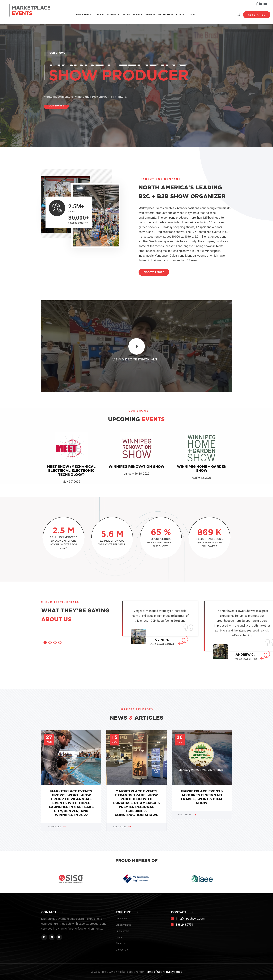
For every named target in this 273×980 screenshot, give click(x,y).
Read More (57, 827)
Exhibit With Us (106, 15)
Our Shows (84, 15)
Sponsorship (131, 15)
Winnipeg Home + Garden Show (202, 469)
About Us (164, 15)
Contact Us (184, 15)
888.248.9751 (184, 925)
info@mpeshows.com (190, 919)
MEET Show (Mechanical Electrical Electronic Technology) (71, 471)
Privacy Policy (173, 972)
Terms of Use (154, 972)
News (149, 15)
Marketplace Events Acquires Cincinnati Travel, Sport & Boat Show (202, 797)
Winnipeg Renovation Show (136, 467)
